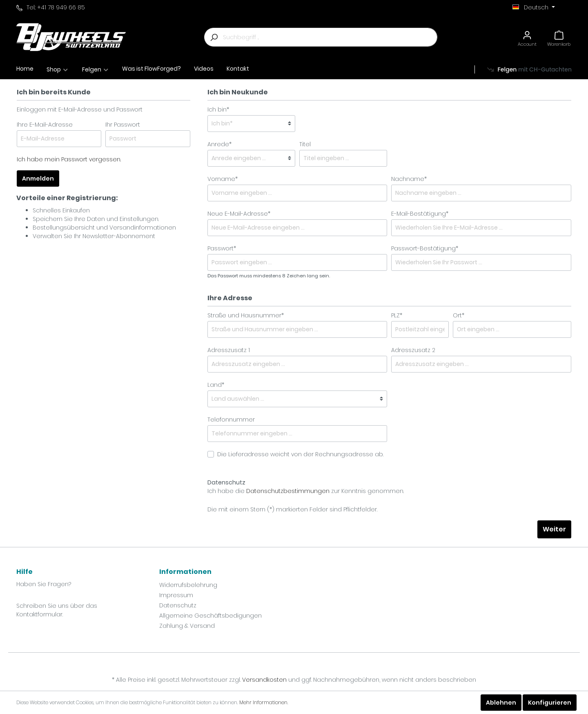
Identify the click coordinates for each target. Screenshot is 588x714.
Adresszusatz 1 (229, 350)
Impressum (176, 595)
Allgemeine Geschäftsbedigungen (210, 616)
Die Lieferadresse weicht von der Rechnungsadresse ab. (300, 454)
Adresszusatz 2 (413, 350)
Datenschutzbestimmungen (288, 491)
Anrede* (219, 144)
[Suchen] (214, 37)
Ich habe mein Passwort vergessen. (69, 159)
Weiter (554, 529)
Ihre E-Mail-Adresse (45, 125)
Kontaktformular (39, 614)
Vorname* (223, 179)
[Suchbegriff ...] (330, 37)
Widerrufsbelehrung (188, 585)
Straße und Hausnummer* (246, 315)
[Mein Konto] (527, 37)
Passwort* (222, 248)
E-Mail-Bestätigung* (420, 214)
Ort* (459, 315)
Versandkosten (264, 680)
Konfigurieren (550, 703)
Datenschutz (178, 605)
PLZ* (397, 315)
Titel (305, 144)
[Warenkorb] (559, 37)
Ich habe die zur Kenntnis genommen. (306, 487)
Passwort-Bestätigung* (425, 248)
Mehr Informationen (263, 702)
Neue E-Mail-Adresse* (239, 214)
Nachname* (409, 179)
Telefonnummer (231, 419)
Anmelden (38, 178)
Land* (216, 385)
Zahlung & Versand (187, 626)
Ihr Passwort (123, 125)
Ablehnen (501, 703)
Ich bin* (218, 109)
